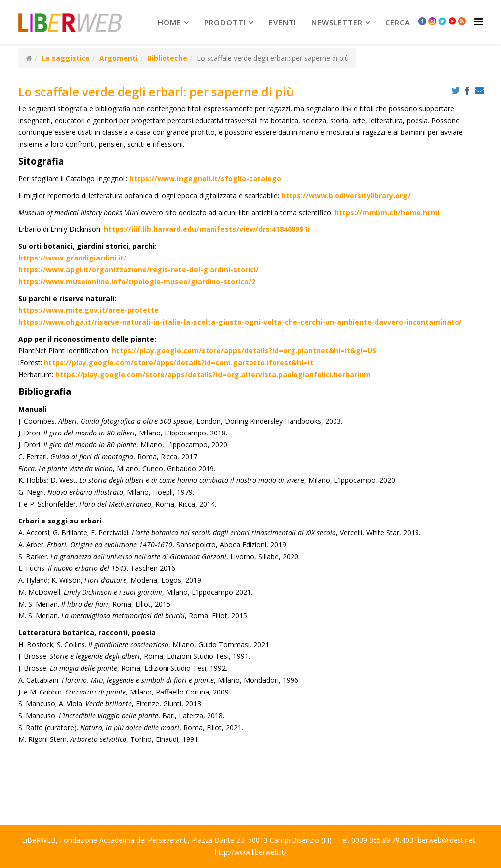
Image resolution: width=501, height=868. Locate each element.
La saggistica (66, 58)
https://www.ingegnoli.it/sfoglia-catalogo (205, 179)
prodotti (225, 22)
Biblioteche (167, 58)
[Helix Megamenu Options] (479, 22)
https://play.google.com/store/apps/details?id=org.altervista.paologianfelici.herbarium (213, 374)
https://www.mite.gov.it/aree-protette (88, 310)
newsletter (337, 22)
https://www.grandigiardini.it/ (72, 258)
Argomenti (119, 58)
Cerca (398, 22)
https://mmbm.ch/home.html (387, 212)
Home (169, 22)
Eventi (283, 22)
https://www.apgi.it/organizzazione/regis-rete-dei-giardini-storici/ (139, 270)
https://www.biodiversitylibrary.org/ (346, 195)
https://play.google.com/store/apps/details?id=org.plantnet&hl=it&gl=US (244, 351)
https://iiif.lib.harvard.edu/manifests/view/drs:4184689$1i (207, 229)
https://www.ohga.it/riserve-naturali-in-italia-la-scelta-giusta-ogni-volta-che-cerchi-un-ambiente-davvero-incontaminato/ (240, 322)
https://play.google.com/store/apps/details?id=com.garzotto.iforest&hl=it (179, 363)
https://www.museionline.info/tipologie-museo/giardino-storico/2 (137, 282)
